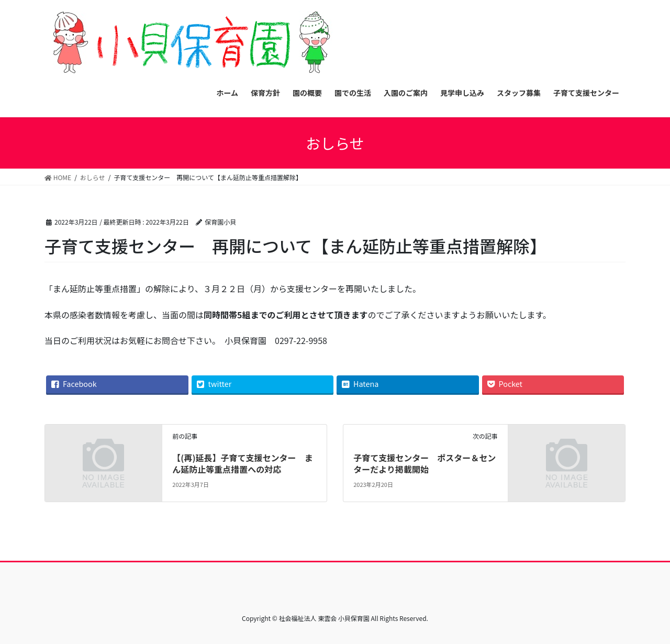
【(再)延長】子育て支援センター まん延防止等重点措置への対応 (242, 463)
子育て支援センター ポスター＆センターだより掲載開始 (425, 463)
